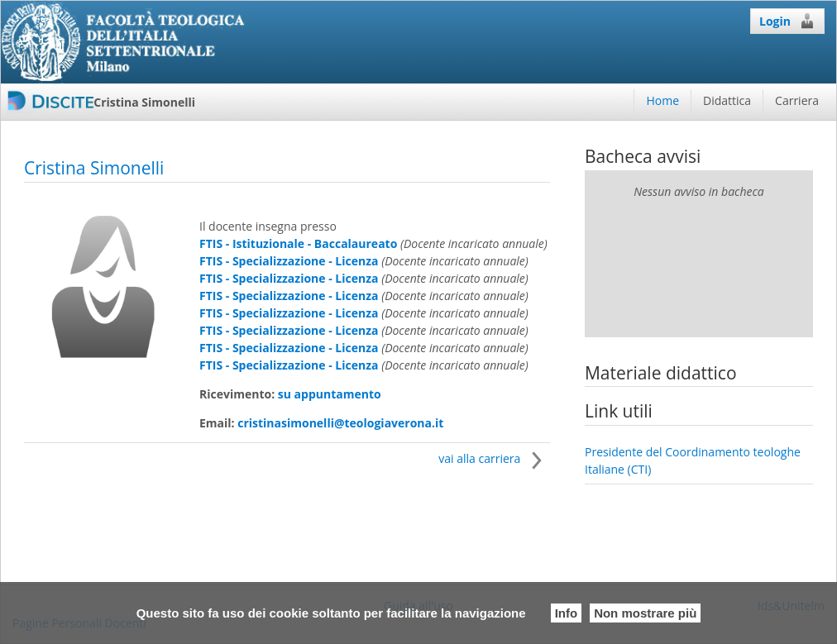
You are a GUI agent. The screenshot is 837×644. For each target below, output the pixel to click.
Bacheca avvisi (643, 156)
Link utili (619, 411)
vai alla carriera (494, 458)
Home (662, 100)
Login (787, 21)
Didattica (727, 100)
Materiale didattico (661, 373)
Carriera (797, 100)
